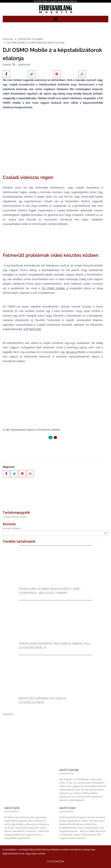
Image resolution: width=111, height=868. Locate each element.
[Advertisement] (55, 736)
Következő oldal (53, 447)
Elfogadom (56, 861)
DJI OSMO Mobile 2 (55, 288)
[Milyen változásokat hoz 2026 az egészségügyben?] (56, 695)
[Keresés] (106, 533)
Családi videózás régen (15, 517)
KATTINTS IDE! (32, 329)
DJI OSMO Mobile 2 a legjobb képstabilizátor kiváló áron (55, 1)
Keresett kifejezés (12, 528)
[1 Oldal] (55, 437)
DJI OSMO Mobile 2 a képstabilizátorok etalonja (36, 43)
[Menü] (55, 19)
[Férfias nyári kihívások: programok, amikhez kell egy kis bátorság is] (56, 640)
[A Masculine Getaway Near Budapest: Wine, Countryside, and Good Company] (56, 585)
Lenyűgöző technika (30, 39)
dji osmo (72, 352)
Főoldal (8, 39)
